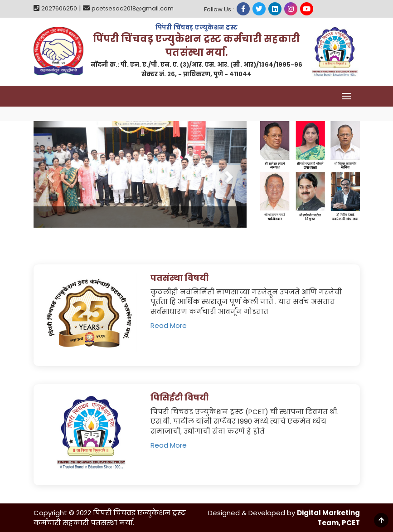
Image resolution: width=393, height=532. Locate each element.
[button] (50, 174)
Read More (169, 325)
